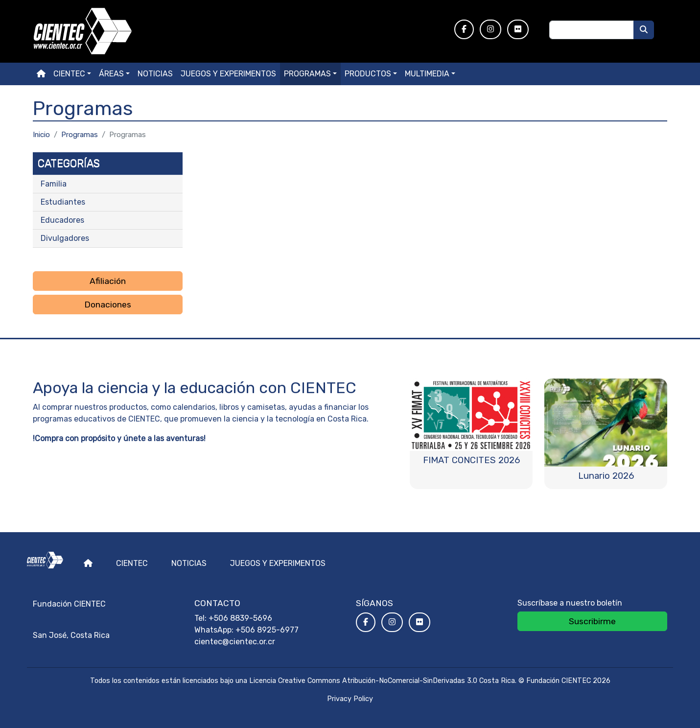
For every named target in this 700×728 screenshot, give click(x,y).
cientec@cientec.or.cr (235, 642)
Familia (54, 184)
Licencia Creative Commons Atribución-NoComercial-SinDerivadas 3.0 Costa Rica (382, 681)
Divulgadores (65, 238)
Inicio (41, 135)
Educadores (62, 220)
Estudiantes (63, 202)
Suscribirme (592, 621)
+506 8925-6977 (267, 630)
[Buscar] (644, 30)
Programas (307, 74)
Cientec (132, 563)
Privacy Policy (350, 699)
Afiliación (108, 281)
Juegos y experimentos (228, 74)
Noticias (155, 74)
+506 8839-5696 (240, 618)
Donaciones (108, 305)
